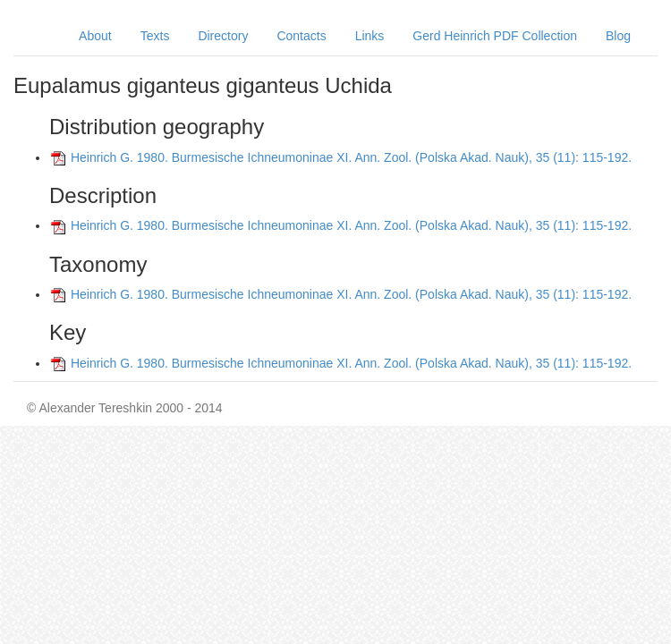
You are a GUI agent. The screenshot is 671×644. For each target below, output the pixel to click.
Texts (155, 36)
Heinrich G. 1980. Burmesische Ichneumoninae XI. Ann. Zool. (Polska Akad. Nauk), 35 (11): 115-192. (351, 157)
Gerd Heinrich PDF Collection (495, 36)
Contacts (301, 36)
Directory (223, 36)
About (95, 36)
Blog (618, 36)
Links (370, 36)
